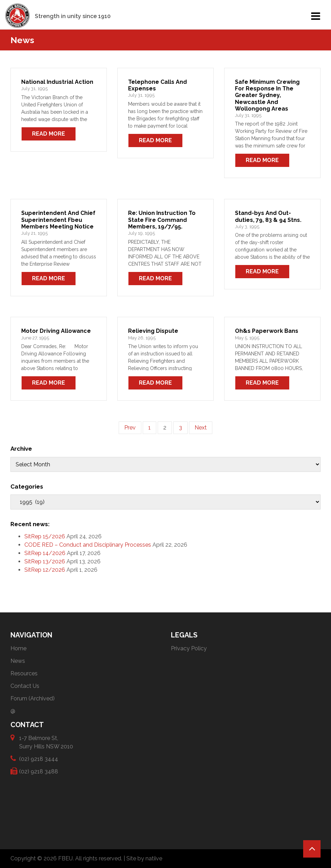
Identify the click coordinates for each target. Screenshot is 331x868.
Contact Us (25, 686)
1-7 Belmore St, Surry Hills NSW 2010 (46, 742)
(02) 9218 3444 (39, 759)
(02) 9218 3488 (39, 771)
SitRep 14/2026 (45, 553)
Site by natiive (144, 858)
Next (201, 428)
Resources (24, 673)
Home (18, 648)
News (18, 661)
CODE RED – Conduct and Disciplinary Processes (88, 545)
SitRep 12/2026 (45, 570)
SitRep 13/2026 (45, 561)
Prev (130, 428)
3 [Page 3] (180, 428)
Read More (49, 134)
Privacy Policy (189, 648)
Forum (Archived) (33, 698)
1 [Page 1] (149, 428)
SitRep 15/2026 (45, 536)
